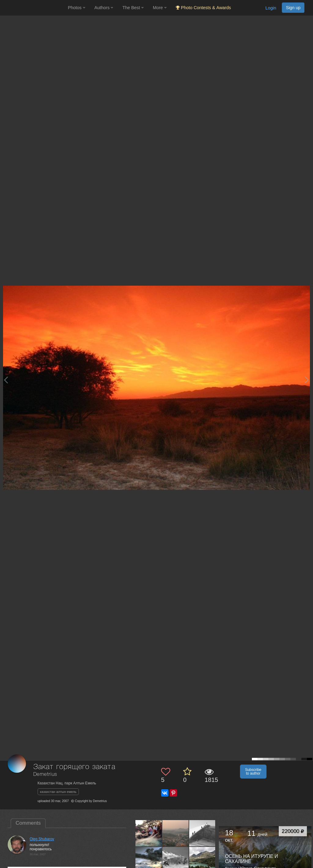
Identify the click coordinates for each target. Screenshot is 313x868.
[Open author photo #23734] (149, 860)
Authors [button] (104, 8)
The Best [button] (133, 8)
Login (271, 8)
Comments (28, 823)
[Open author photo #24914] (203, 833)
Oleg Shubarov (42, 839)
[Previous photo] (6, 380)
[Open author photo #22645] (203, 860)
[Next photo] (307, 380)
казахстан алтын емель (58, 792)
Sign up (293, 8)
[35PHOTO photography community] (33, 8)
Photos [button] (77, 8)
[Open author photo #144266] (149, 833)
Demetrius (45, 774)
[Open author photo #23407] (176, 860)
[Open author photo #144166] (176, 833)
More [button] (160, 8)
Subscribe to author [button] (253, 772)
